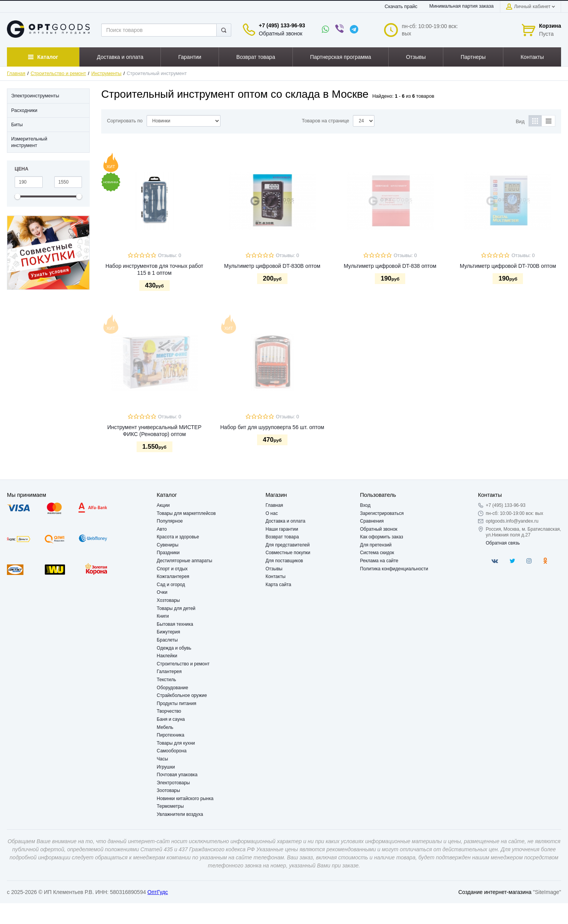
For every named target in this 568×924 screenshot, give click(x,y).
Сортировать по (125, 121)
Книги (163, 616)
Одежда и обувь (174, 648)
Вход (365, 505)
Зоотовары (168, 790)
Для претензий (376, 545)
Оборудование (172, 688)
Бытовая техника (175, 624)
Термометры (170, 806)
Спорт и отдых (172, 569)
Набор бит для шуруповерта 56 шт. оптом (272, 427)
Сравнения (372, 521)
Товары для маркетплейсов (186, 513)
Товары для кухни (176, 743)
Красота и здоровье (178, 537)
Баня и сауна (171, 719)
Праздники (168, 553)
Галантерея (169, 672)
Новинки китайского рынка (185, 799)
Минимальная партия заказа (462, 6)
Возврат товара (282, 537)
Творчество (169, 711)
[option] (48, 253)
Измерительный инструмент (29, 142)
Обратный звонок (281, 33)
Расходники (24, 110)
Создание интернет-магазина (495, 892)
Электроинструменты (35, 96)
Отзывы (274, 569)
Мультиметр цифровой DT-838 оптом (390, 266)
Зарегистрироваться (382, 513)
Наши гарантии (282, 529)
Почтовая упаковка (177, 775)
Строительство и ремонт (58, 74)
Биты (17, 125)
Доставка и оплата (286, 521)
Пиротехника (170, 735)
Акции (163, 505)
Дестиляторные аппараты (184, 561)
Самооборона (171, 751)
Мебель (165, 727)
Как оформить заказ (382, 537)
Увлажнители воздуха (180, 814)
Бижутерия (168, 632)
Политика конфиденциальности (394, 569)
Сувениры (167, 545)
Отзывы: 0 (170, 256)
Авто (162, 529)
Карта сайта (278, 585)
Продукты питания (176, 703)
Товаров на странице (325, 121)
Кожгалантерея (173, 576)
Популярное (170, 521)
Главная (16, 74)
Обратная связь (503, 543)
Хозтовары (168, 600)
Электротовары (173, 783)
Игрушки (166, 767)
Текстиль (166, 680)
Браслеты (167, 640)
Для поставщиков (284, 561)
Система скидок (377, 553)
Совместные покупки (288, 553)
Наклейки (167, 656)
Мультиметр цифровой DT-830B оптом (272, 266)
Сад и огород (171, 585)
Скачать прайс (401, 7)
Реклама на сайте (379, 561)
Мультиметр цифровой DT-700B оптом (508, 266)
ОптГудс (158, 892)
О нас (272, 513)
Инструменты (106, 74)
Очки (162, 592)
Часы (162, 759)
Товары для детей (176, 608)
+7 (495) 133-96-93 (282, 25)
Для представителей (288, 545)
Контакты (276, 576)
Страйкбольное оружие (182, 695)
